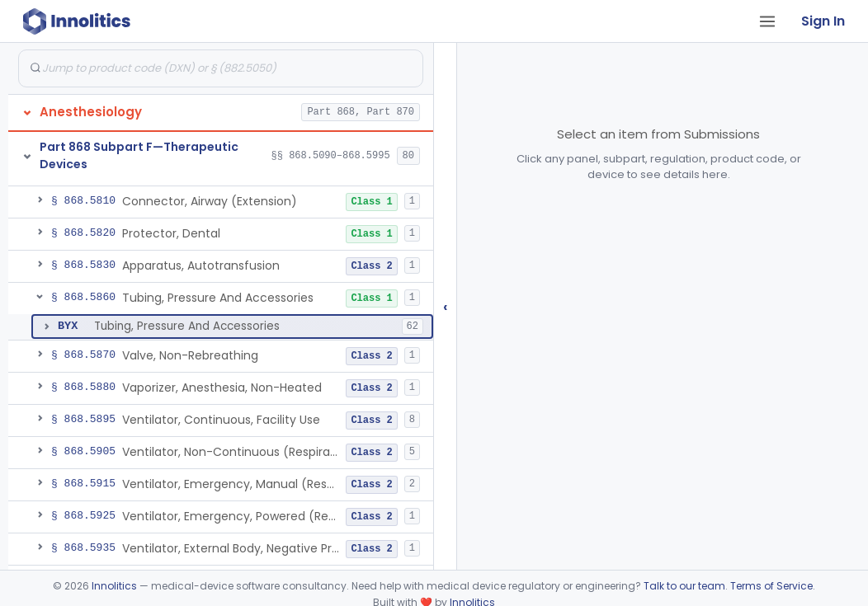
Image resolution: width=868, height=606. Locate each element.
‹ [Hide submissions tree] (446, 306)
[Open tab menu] (767, 21)
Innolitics (114, 586)
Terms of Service (771, 586)
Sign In (823, 21)
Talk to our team (684, 586)
